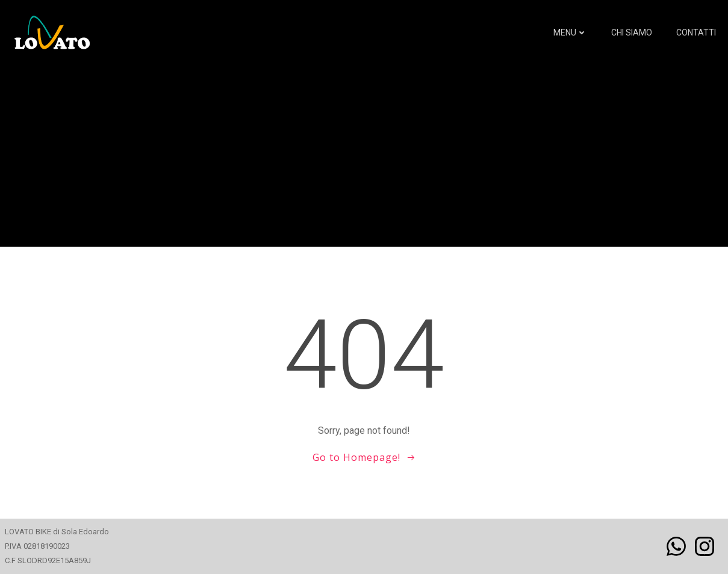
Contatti (696, 32)
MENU (570, 32)
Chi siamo (632, 32)
